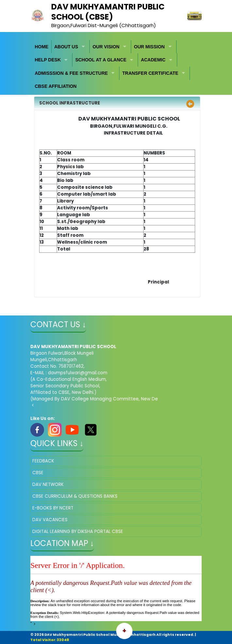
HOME (41, 47)
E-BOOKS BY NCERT (53, 508)
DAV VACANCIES (50, 520)
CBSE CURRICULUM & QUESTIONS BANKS (75, 496)
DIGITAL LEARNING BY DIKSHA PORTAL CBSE (78, 531)
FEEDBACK (43, 461)
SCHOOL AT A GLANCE (101, 60)
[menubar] (116, 67)
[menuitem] (42, 47)
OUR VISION (106, 47)
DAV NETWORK (48, 484)
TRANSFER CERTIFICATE (150, 73)
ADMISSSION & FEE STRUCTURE (71, 73)
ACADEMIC (153, 60)
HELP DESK (48, 60)
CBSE (38, 473)
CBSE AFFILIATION (55, 86)
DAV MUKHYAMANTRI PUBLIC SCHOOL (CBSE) (108, 12)
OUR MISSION (149, 47)
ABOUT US (66, 47)
